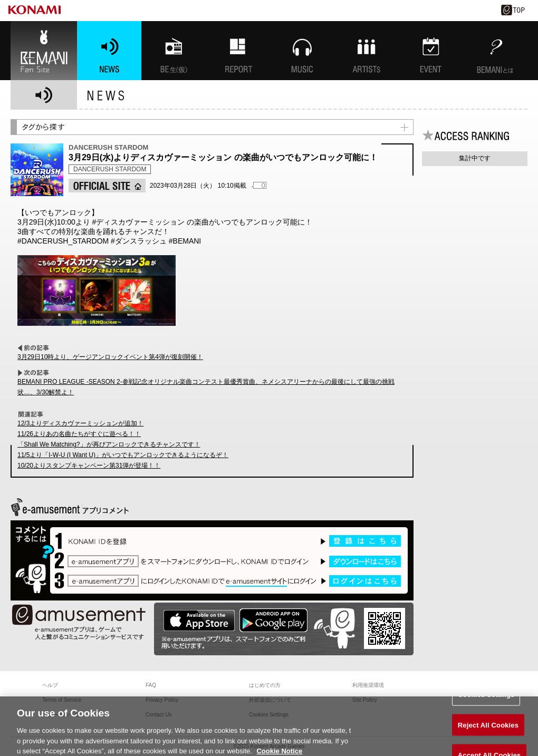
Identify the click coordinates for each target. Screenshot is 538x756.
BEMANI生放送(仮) (174, 51)
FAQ (151, 685)
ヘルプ (50, 685)
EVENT (431, 51)
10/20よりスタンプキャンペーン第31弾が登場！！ (89, 466)
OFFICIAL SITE (107, 186)
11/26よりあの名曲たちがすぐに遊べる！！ (79, 434)
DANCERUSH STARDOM (110, 169)
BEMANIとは (495, 51)
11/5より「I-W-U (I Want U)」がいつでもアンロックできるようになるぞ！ (123, 455)
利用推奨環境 (368, 685)
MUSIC (302, 51)
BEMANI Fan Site (44, 51)
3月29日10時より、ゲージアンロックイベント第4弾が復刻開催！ (110, 357)
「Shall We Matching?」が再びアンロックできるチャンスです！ (109, 444)
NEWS (109, 51)
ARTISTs (367, 51)
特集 (238, 51)
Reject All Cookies (488, 729)
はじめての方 (265, 685)
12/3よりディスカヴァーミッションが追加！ (80, 423)
